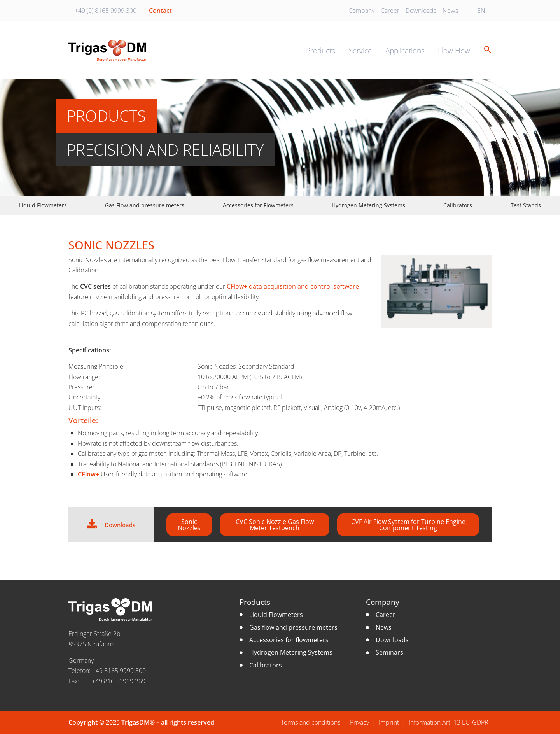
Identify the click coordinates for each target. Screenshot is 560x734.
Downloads (421, 11)
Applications (405, 50)
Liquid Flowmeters (43, 205)
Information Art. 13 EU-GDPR (449, 722)
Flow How (454, 50)
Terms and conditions (311, 722)
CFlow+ (88, 474)
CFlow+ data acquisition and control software (293, 286)
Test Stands (526, 205)
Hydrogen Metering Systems (368, 205)
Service (360, 50)
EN (481, 11)
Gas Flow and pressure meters (145, 205)
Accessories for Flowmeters (258, 205)
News (450, 11)
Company (361, 11)
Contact (160, 11)
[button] (485, 50)
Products (321, 50)
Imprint (389, 722)
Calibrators (458, 205)
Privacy (360, 722)
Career (390, 11)
